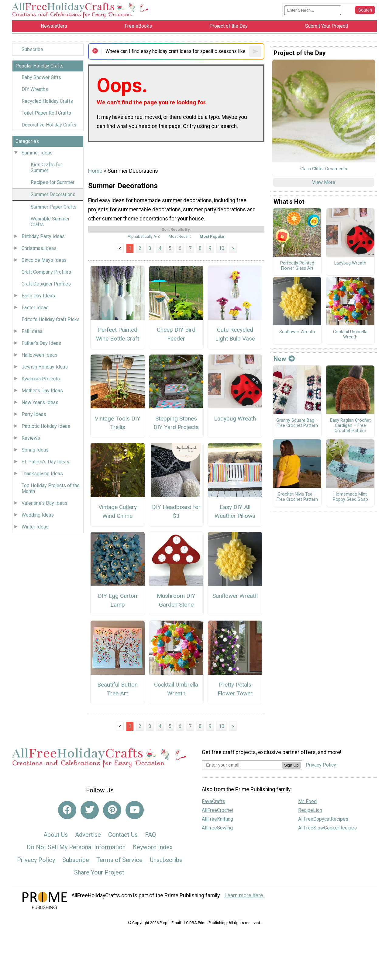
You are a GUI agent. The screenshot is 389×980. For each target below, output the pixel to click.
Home (95, 171)
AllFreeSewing (217, 828)
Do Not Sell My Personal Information (76, 847)
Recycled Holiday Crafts (47, 101)
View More (324, 182)
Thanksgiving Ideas (42, 474)
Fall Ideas (32, 331)
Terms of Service (119, 860)
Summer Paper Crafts (54, 207)
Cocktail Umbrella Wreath (176, 689)
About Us (56, 835)
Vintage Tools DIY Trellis (118, 423)
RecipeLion (310, 810)
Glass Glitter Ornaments (324, 169)
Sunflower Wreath (235, 596)
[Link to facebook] (67, 810)
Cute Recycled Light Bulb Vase (235, 334)
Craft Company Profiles (46, 272)
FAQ (150, 835)
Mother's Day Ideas (42, 391)
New (284, 359)
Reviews (31, 438)
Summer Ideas (37, 153)
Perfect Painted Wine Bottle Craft (118, 334)
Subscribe (32, 49)
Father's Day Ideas (41, 343)
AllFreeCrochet (218, 810)
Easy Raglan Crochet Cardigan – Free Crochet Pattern (350, 426)
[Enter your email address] (242, 765)
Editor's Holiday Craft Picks (51, 319)
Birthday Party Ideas (43, 236)
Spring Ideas (35, 450)
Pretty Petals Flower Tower (235, 689)
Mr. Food (307, 801)
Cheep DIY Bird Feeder (176, 334)
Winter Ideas (35, 527)
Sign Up (291, 765)
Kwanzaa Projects (41, 379)
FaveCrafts (213, 801)
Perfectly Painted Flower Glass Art (297, 266)
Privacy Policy (36, 860)
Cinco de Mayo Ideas (44, 260)
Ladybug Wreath (235, 419)
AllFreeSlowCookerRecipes (327, 828)
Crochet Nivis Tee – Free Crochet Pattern (297, 497)
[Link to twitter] (90, 810)
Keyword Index (153, 847)
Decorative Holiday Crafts (49, 125)
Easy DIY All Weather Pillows (235, 511)
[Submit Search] (365, 10)
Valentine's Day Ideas (45, 503)
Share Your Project (99, 872)
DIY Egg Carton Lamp (117, 600)
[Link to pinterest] (112, 810)
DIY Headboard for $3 (176, 511)
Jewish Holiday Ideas (45, 367)
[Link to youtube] (135, 810)
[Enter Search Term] (313, 10)
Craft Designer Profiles (46, 284)
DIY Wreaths (35, 89)
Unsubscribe (166, 860)
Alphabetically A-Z (144, 236)
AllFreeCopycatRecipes (323, 819)
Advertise (88, 835)
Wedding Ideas (38, 515)
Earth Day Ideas (38, 296)
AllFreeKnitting (217, 819)
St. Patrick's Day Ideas (45, 462)
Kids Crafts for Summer (46, 168)
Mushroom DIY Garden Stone (176, 600)
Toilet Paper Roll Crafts (46, 113)
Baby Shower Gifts (41, 77)
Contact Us (123, 835)
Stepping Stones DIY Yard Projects (176, 423)
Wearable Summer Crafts (50, 222)
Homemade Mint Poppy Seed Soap (350, 497)
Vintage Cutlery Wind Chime (118, 511)
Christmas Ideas (39, 248)
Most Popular (212, 236)
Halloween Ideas (40, 355)
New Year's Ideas (40, 402)
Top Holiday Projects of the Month (51, 488)
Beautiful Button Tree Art (117, 689)
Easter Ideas (35, 308)
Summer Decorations (53, 194)
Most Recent (180, 236)
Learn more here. (244, 895)
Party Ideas (34, 414)
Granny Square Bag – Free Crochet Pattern (297, 423)
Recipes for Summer (53, 182)
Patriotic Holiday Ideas (46, 426)
